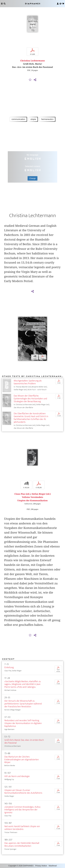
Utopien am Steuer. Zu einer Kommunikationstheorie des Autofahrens (23, 792)
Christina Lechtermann (32, 61)
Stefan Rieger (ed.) (41, 494)
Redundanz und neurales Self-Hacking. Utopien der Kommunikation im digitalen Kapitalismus (23, 723)
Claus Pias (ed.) (22, 494)
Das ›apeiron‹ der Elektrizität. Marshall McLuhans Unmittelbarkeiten (22, 845)
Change (32, 178)
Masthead (53, 866)
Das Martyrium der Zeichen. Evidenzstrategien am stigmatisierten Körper (22, 760)
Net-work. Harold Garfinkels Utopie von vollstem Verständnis (22, 828)
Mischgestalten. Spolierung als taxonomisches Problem (28, 382)
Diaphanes (32, 4)
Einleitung (9, 667)
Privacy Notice (41, 866)
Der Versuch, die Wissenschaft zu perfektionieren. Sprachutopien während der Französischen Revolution (23, 704)
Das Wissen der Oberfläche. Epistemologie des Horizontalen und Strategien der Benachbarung (30, 399)
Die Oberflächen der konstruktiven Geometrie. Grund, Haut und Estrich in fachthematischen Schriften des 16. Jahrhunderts (31, 418)
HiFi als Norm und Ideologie (17, 776)
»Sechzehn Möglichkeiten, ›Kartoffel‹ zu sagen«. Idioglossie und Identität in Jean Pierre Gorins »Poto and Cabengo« (23, 684)
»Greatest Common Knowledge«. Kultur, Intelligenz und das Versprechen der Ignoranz (22, 810)
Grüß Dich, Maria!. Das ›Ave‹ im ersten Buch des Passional (24, 741)
